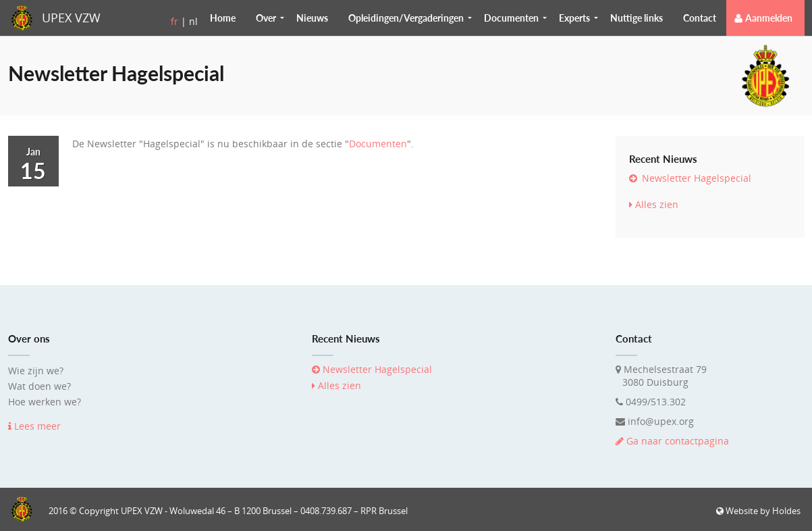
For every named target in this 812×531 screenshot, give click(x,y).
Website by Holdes (758, 511)
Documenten (378, 144)
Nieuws (312, 18)
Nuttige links (637, 18)
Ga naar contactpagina (672, 441)
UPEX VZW (71, 18)
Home (223, 18)
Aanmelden (769, 18)
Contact (700, 18)
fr (174, 21)
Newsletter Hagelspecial (690, 178)
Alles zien (654, 204)
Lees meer (34, 426)
